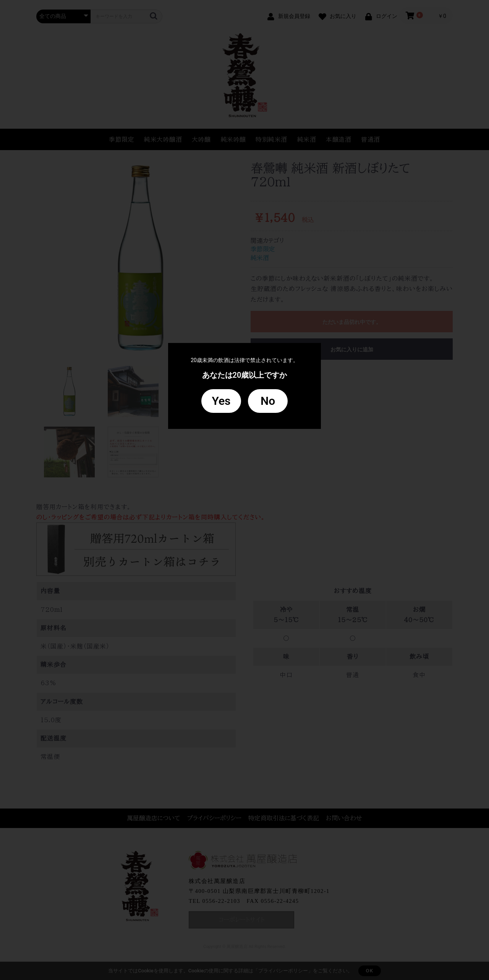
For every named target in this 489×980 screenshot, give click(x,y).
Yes (221, 401)
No (268, 401)
